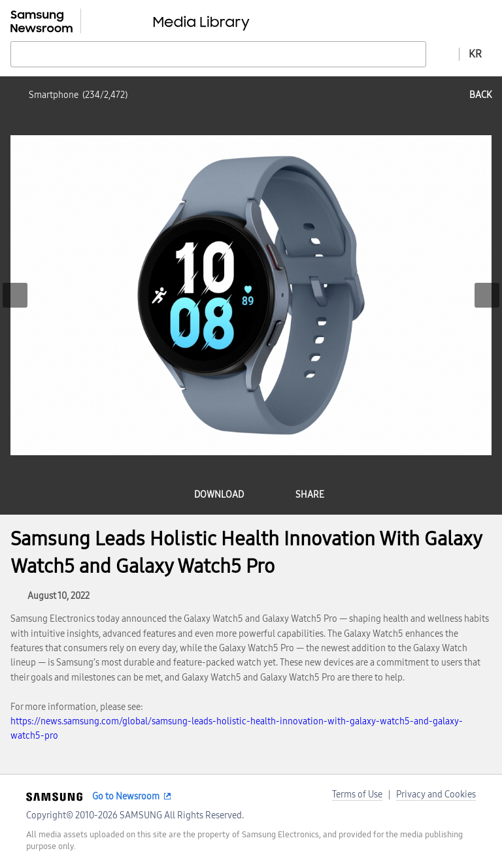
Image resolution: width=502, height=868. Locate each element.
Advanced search (443, 54)
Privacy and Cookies (436, 795)
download (219, 495)
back (480, 95)
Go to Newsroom (126, 796)
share (310, 495)
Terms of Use (357, 795)
